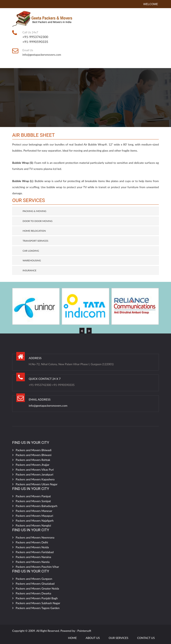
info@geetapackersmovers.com (42, 55)
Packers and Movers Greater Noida (37, 588)
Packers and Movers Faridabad (35, 552)
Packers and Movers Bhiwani (34, 455)
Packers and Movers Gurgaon (34, 579)
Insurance (30, 270)
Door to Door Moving (38, 221)
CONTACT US (146, 638)
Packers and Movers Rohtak (33, 460)
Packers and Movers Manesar (34, 511)
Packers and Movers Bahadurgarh (37, 506)
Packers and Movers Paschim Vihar (37, 567)
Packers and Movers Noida (32, 547)
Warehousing (32, 260)
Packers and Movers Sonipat (33, 501)
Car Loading (31, 251)
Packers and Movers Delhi (32, 542)
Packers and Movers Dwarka (33, 593)
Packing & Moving (34, 211)
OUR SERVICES (118, 638)
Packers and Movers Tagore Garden (38, 608)
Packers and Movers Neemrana (35, 537)
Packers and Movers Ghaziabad (35, 584)
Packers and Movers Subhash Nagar (38, 603)
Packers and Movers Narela (33, 562)
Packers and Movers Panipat (33, 496)
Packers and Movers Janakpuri (35, 474)
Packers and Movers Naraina (33, 557)
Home (72, 638)
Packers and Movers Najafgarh (35, 521)
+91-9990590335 (35, 42)
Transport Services (35, 241)
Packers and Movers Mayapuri (34, 516)
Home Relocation (34, 231)
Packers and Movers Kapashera (35, 479)
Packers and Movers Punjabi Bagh (37, 598)
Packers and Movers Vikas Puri (35, 470)
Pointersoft (84, 631)
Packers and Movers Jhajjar (32, 465)
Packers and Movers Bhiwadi (34, 450)
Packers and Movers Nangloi (33, 525)
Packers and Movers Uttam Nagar (37, 484)
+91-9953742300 (35, 37)
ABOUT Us (93, 638)
